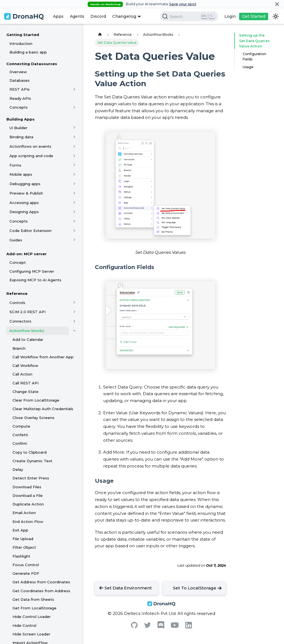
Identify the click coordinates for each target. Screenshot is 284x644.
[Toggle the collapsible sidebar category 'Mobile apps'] (74, 174)
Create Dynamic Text (32, 461)
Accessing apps (24, 203)
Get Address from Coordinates (41, 582)
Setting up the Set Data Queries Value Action (254, 41)
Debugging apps (25, 184)
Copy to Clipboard (30, 452)
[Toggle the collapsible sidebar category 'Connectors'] (74, 321)
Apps (58, 16)
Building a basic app (28, 52)
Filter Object (24, 547)
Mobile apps (21, 174)
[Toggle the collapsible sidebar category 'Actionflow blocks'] (74, 331)
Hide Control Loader (32, 617)
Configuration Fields (254, 57)
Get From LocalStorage (35, 608)
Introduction (21, 44)
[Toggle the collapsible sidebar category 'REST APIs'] (74, 89)
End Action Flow (28, 522)
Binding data (21, 137)
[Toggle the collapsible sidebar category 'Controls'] (74, 303)
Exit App (20, 530)
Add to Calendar (28, 339)
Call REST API (26, 383)
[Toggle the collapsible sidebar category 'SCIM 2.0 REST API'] (74, 312)
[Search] (189, 16)
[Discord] (161, 628)
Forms (15, 165)
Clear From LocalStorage (36, 400)
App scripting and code (31, 156)
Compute (21, 426)
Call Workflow (25, 366)
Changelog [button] (124, 16)
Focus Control (26, 565)
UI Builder (18, 128)
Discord (98, 16)
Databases (20, 80)
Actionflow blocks (27, 331)
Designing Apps (24, 212)
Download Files (27, 487)
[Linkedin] (189, 627)
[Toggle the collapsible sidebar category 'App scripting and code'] (74, 156)
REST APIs (20, 89)
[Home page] (100, 34)
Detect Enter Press (31, 478)
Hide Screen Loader (31, 634)
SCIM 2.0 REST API (27, 312)
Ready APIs (20, 98)
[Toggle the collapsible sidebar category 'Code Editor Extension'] (74, 231)
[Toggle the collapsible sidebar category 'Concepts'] (74, 107)
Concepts (19, 107)
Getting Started (23, 35)
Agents (77, 16)
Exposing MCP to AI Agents (35, 280)
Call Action (22, 374)
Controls (17, 303)
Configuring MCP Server (32, 271)
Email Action (24, 513)
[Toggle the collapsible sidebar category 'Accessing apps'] (74, 203)
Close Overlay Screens (33, 418)
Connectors (20, 321)
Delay (18, 469)
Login (230, 16)
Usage (248, 67)
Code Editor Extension (31, 231)
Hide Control (24, 625)
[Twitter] (148, 626)
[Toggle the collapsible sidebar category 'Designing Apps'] (74, 212)
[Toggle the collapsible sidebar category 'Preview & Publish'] (74, 193)
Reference (17, 293)
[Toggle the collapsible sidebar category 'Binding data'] (74, 137)
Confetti (20, 435)
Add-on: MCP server (26, 254)
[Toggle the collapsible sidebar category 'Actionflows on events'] (74, 146)
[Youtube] (175, 626)
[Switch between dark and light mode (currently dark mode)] (276, 16)
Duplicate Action (28, 504)
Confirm (20, 443)
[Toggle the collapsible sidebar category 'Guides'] (74, 240)
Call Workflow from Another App (43, 357)
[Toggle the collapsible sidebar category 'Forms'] (74, 165)
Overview (18, 72)
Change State (26, 392)
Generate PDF (26, 573)
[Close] (277, 4)
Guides (16, 240)
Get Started (254, 16)
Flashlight (21, 556)
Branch (19, 348)
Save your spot (183, 4)
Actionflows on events (30, 146)
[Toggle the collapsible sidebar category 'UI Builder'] (74, 128)
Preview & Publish (26, 193)
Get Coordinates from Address (41, 591)
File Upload (23, 539)
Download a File (28, 495)
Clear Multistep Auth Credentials (43, 409)
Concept (18, 262)
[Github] (134, 627)
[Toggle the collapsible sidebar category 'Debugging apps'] (74, 184)
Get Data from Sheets (33, 599)
